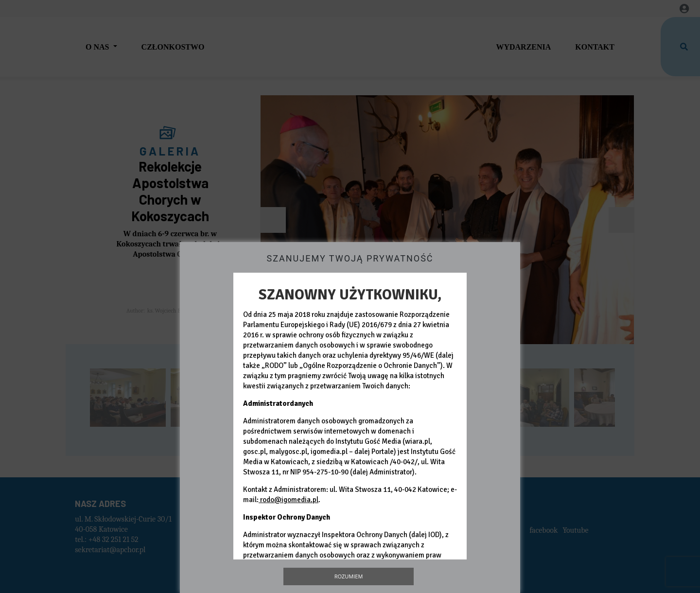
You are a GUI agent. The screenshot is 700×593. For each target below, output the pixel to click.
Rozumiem (349, 576)
